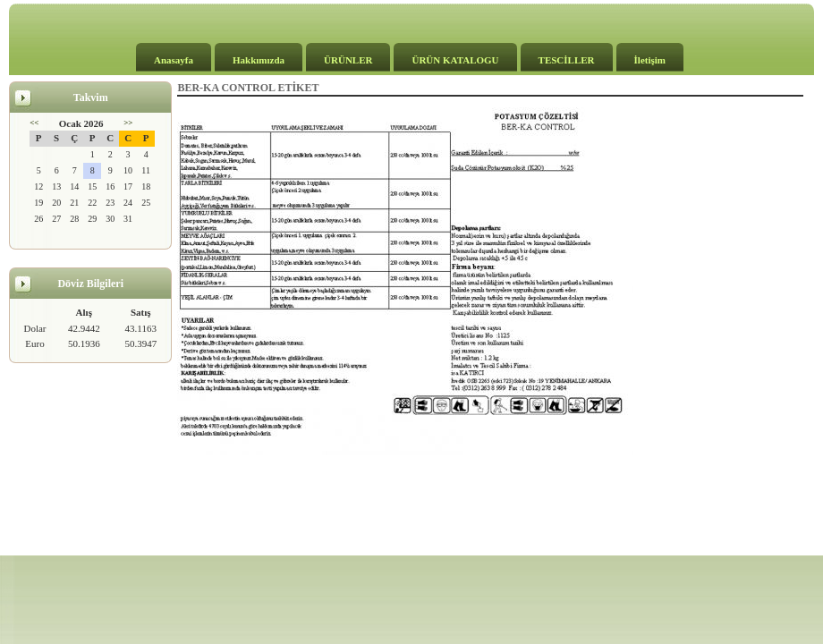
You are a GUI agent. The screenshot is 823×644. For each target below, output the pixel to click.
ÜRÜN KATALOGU (455, 60)
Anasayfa (174, 60)
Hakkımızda (259, 60)
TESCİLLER (567, 60)
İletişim (650, 60)
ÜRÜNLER (348, 60)
